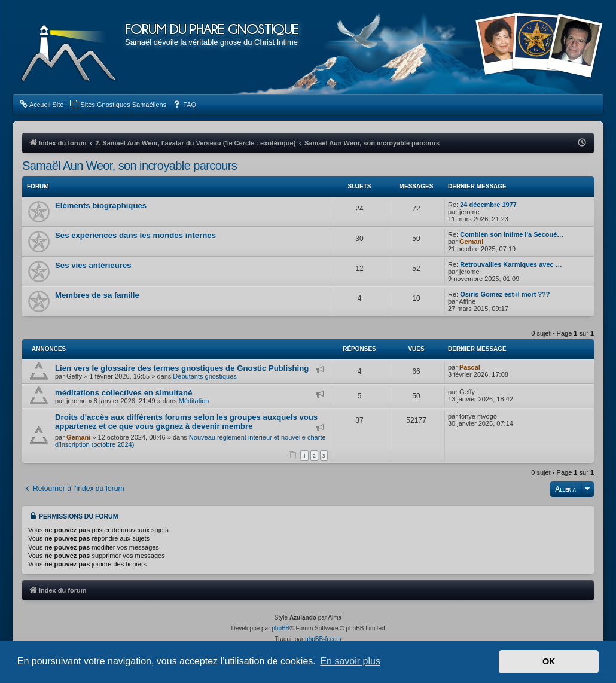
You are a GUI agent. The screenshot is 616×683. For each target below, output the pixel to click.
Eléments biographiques (101, 205)
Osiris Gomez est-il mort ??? (505, 294)
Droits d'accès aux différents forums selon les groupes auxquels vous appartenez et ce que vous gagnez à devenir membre (186, 422)
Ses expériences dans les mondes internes (135, 235)
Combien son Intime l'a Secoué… (512, 234)
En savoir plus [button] (350, 661)
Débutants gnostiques (205, 376)
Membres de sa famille (97, 295)
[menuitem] (41, 105)
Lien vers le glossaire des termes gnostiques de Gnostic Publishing (182, 368)
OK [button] (549, 661)
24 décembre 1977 (488, 205)
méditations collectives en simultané (123, 393)
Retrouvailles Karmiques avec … (511, 264)
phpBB (280, 628)
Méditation (194, 401)
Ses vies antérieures (93, 265)
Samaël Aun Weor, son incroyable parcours (129, 166)
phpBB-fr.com (323, 639)
